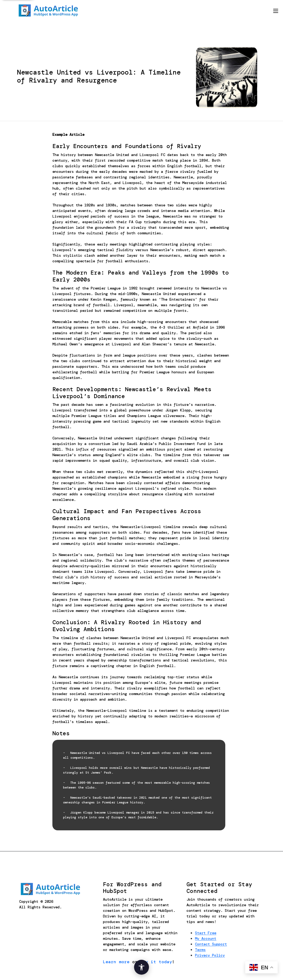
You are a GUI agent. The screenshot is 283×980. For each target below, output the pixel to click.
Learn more (116, 962)
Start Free (206, 933)
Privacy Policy (210, 955)
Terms (200, 950)
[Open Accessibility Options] (141, 967)
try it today (156, 962)
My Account (206, 938)
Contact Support (211, 944)
